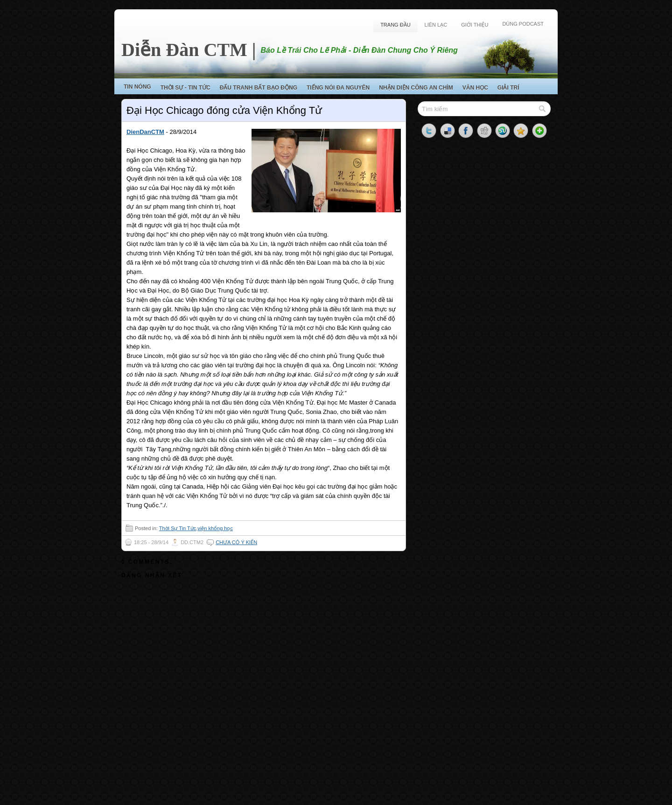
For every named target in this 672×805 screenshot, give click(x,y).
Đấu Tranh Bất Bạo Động (259, 88)
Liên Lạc (436, 25)
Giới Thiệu (475, 25)
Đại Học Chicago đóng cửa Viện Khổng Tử (224, 110)
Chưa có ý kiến (236, 542)
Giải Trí (508, 88)
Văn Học (475, 88)
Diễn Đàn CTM (184, 50)
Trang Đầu (395, 25)
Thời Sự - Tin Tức (185, 88)
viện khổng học (215, 528)
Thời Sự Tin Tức (178, 528)
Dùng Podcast (523, 24)
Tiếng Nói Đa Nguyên (338, 88)
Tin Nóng (137, 87)
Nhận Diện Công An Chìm (416, 88)
